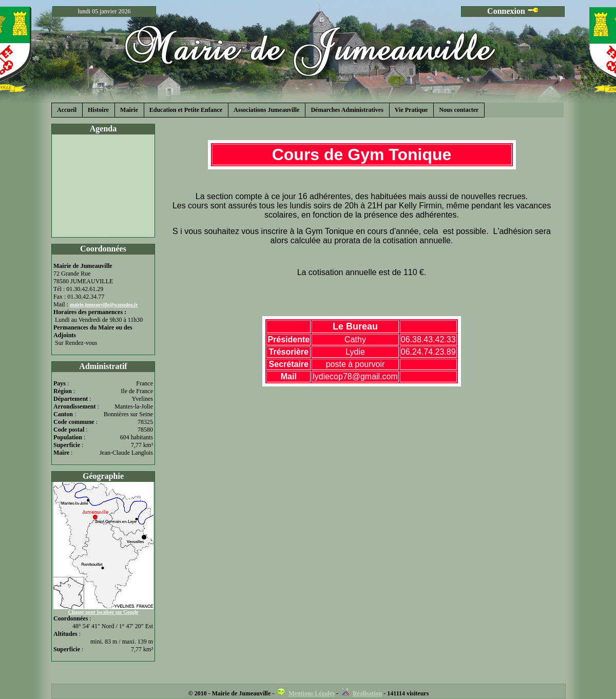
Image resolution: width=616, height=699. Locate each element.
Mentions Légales (312, 693)
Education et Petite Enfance (186, 110)
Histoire (98, 110)
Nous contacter (459, 110)
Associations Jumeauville (266, 110)
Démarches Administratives (347, 110)
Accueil (67, 110)
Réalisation (367, 693)
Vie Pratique (411, 110)
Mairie (129, 110)
